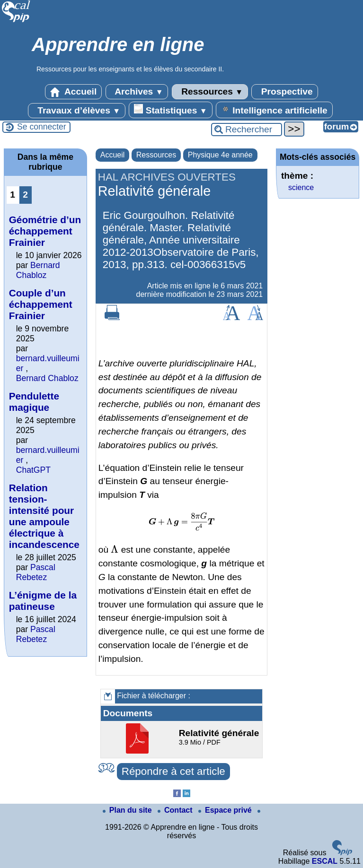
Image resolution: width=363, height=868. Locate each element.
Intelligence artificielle (274, 110)
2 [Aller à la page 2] (25, 195)
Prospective (284, 92)
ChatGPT (33, 470)
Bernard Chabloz (38, 270)
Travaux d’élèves (77, 111)
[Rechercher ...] (247, 130)
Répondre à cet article (173, 771)
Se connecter (42, 127)
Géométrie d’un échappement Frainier (45, 231)
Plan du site (128, 810)
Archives (137, 92)
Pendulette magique (34, 402)
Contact (176, 810)
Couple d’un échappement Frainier (41, 304)
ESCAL (325, 861)
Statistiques (170, 110)
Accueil (73, 92)
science (301, 187)
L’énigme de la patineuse (43, 601)
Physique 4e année (220, 155)
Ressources (210, 92)
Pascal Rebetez (36, 572)
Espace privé (226, 810)
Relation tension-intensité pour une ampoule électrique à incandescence (44, 516)
